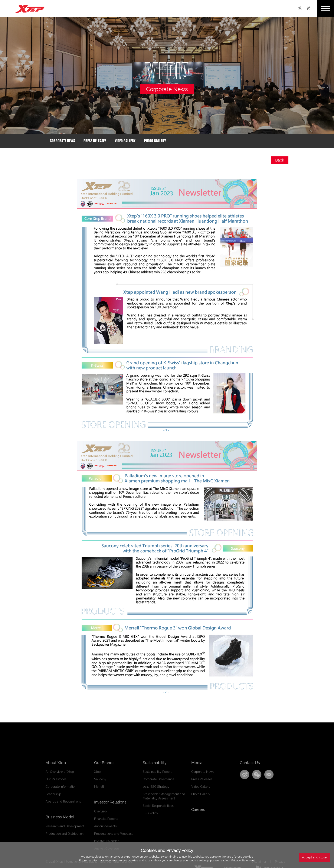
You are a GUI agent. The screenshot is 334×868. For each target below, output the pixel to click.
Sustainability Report (157, 833)
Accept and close (314, 857)
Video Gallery (125, 141)
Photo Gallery (155, 141)
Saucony (100, 840)
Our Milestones (56, 840)
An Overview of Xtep (60, 833)
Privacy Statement (243, 860)
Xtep (97, 833)
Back (280, 160)
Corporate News (62, 141)
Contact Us (250, 824)
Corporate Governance (158, 840)
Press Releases (95, 141)
